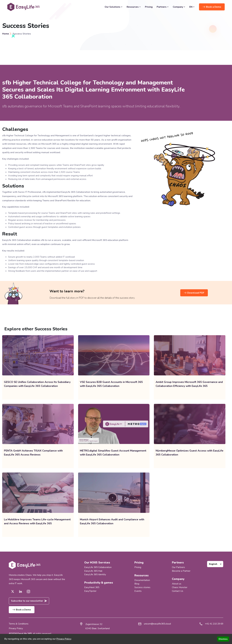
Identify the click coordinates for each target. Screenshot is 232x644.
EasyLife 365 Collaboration (98, 567)
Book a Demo (212, 7)
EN (192, 7)
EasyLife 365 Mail (94, 571)
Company (179, 7)
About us (177, 584)
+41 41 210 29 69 (213, 624)
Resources (134, 7)
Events (138, 591)
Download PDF (194, 293)
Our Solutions (114, 7)
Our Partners (178, 567)
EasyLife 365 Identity (95, 574)
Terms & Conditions (19, 624)
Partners (163, 7)
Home (6, 34)
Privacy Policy (16, 629)
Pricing (149, 7)
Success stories (142, 587)
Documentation (142, 580)
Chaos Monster (180, 587)
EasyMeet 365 (92, 587)
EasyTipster (90, 591)
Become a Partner (181, 571)
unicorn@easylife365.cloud (156, 624)
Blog (137, 584)
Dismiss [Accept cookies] (223, 639)
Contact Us (178, 591)
